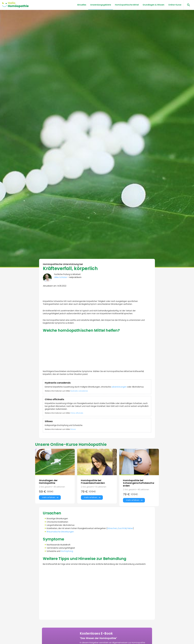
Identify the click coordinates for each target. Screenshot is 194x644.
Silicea (75, 438)
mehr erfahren (49, 507)
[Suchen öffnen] (188, 5)
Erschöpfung (68, 563)
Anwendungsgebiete (101, 5)
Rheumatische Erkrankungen (61, 543)
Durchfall (125, 540)
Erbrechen (115, 540)
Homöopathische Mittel (127, 5)
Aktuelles (82, 5)
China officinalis (79, 421)
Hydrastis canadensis (81, 397)
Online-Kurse (175, 5)
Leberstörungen (123, 390)
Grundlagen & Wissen (153, 5)
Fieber (133, 540)
